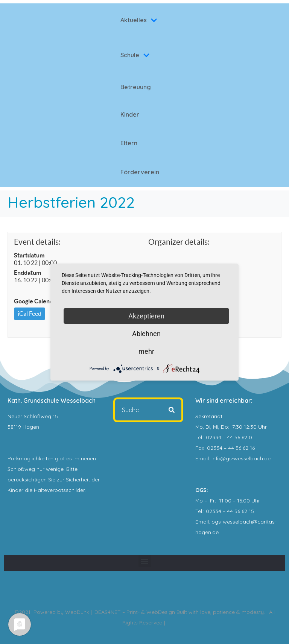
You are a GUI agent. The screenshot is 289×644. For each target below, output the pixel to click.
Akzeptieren (146, 316)
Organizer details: (179, 242)
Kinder (130, 114)
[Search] (172, 410)
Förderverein (140, 172)
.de (215, 532)
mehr (146, 351)
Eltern (129, 143)
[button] (145, 561)
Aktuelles (139, 20)
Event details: (37, 242)
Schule (135, 55)
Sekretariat (209, 416)
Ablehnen (146, 333)
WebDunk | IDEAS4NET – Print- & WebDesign (120, 612)
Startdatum (29, 255)
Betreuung (136, 87)
